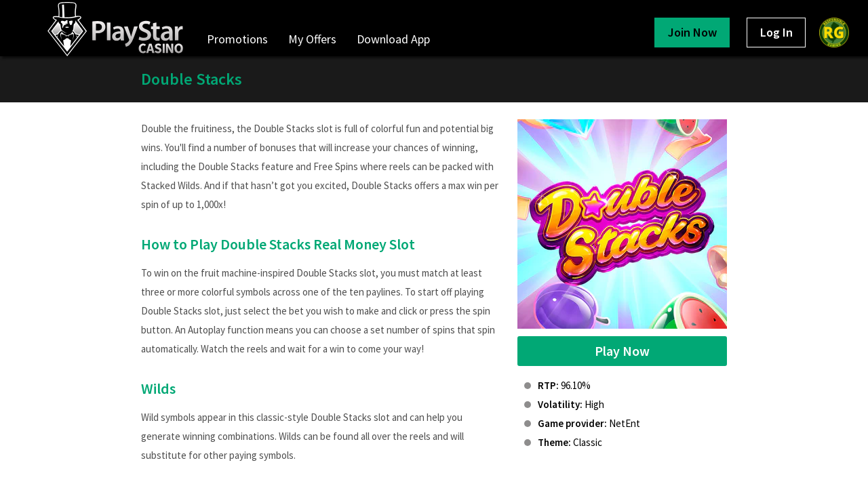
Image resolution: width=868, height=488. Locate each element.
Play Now (622, 351)
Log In (776, 32)
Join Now (692, 32)
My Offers (312, 39)
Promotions (237, 39)
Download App (393, 39)
